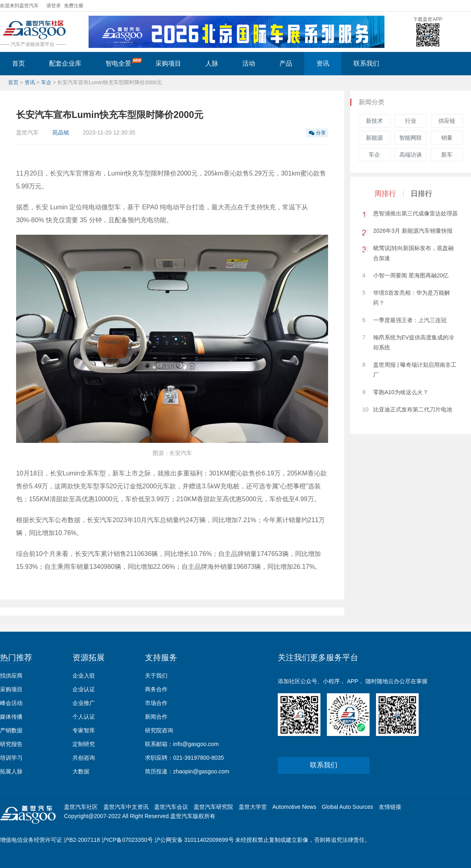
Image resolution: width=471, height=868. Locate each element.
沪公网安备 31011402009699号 (194, 840)
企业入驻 (84, 676)
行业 (411, 121)
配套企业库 (65, 63)
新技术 (374, 121)
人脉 (212, 63)
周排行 (385, 194)
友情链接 (390, 807)
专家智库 (84, 730)
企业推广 (84, 703)
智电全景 (124, 62)
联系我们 (366, 63)
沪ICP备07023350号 (127, 840)
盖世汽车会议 (171, 807)
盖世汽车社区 (81, 807)
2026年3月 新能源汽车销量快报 (413, 231)
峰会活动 (11, 703)
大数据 (81, 771)
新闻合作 (156, 717)
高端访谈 (411, 155)
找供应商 (11, 676)
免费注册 (74, 6)
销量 (447, 138)
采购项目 (168, 63)
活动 (249, 63)
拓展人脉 (11, 771)
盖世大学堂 (253, 807)
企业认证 (84, 689)
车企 (46, 82)
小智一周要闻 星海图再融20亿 (411, 275)
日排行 (421, 194)
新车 (447, 155)
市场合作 (156, 703)
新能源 (374, 138)
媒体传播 (11, 717)
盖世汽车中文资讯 (126, 807)
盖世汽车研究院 (213, 807)
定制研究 (84, 744)
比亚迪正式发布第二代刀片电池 (413, 409)
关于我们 (156, 676)
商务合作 (156, 689)
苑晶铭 (61, 132)
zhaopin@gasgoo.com (201, 771)
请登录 (54, 6)
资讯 (323, 63)
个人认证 (84, 717)
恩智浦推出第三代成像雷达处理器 (415, 213)
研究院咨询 (159, 730)
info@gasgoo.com (196, 744)
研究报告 (11, 744)
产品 (286, 63)
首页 (19, 63)
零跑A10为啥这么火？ (401, 392)
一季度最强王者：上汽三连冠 (410, 320)
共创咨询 (84, 758)
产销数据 (11, 730)
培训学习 (11, 758)
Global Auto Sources (347, 807)
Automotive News (294, 807)
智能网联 (411, 138)
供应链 (447, 121)
